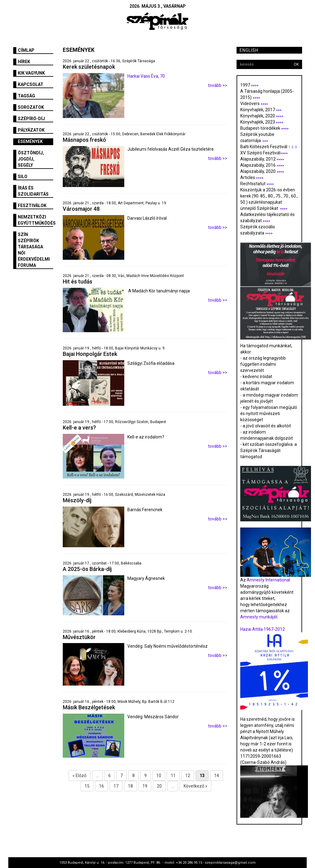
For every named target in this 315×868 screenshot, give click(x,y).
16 (102, 786)
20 (159, 786)
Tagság (26, 96)
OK (296, 64)
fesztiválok (32, 206)
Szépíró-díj (31, 119)
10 (159, 776)
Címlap (26, 50)
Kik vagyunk (31, 73)
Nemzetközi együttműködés (36, 220)
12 (188, 776)
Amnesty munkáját (259, 617)
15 (87, 786)
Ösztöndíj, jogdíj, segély (31, 159)
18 (130, 786)
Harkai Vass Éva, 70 (146, 76)
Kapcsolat (31, 84)
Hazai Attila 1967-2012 (263, 629)
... (97, 776)
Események (30, 141)
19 (145, 786)
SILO (23, 177)
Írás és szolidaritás (33, 191)
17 (116, 786)
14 (217, 776)
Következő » (195, 786)
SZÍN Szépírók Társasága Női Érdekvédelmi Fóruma (34, 250)
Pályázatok (31, 130)
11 (173, 776)
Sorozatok (31, 107)
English (249, 50)
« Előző (80, 776)
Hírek (24, 62)
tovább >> (218, 85)
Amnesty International (268, 580)
